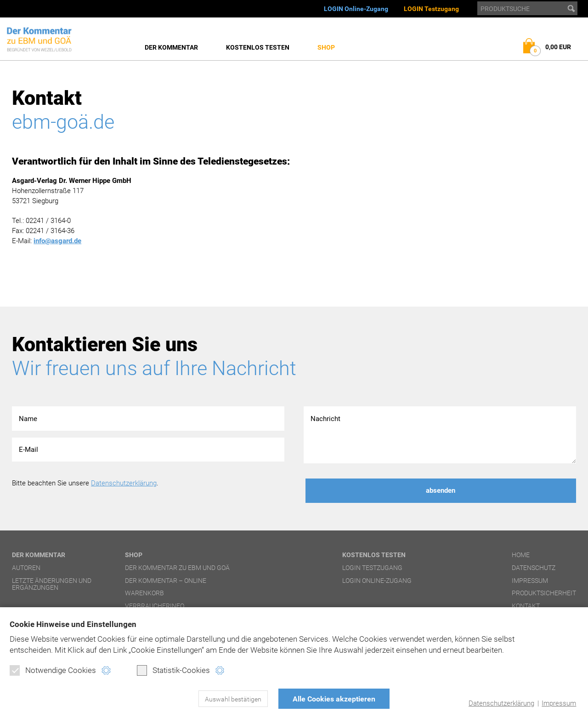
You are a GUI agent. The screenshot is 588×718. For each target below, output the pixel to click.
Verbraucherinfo (155, 606)
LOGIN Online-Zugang (356, 9)
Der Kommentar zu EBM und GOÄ (177, 568)
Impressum (559, 703)
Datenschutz (534, 568)
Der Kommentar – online (166, 581)
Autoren (26, 568)
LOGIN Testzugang (431, 9)
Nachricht (440, 435)
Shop (326, 47)
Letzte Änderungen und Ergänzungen (52, 584)
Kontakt (526, 606)
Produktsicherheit (544, 593)
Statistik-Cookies (173, 670)
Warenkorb (144, 593)
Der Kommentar (171, 47)
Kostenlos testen (258, 47)
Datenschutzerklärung (501, 703)
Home (521, 555)
